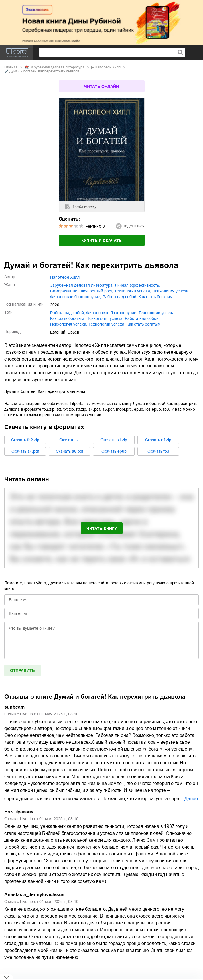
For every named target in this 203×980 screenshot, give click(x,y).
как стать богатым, (68, 318)
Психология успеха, (69, 324)
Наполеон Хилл (108, 67)
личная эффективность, (137, 285)
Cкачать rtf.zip (158, 440)
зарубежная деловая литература (57, 67)
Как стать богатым (144, 324)
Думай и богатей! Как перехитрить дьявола (45, 391)
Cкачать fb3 (158, 451)
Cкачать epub (114, 451)
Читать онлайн (101, 86)
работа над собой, (120, 297)
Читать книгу (102, 528)
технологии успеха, (133, 291)
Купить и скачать (101, 241)
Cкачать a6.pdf (70, 451)
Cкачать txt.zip (114, 440)
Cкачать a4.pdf (25, 451)
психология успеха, (171, 291)
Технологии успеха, (107, 324)
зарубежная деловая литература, (82, 285)
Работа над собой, (142, 318)
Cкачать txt (69, 440)
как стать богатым (156, 297)
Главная (11, 67)
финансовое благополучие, (76, 297)
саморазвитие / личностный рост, (82, 291)
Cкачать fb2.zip (25, 440)
